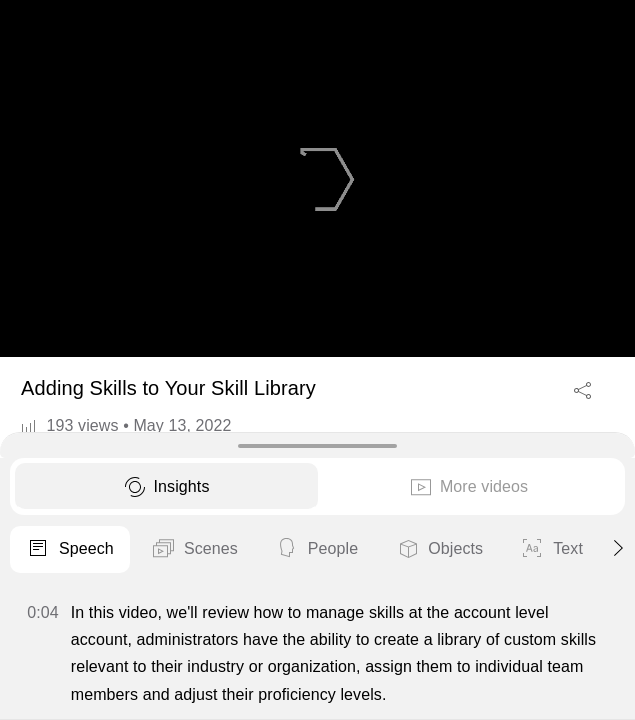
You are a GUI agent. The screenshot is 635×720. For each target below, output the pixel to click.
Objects (439, 550)
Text (551, 550)
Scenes (194, 550)
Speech (70, 550)
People (316, 550)
